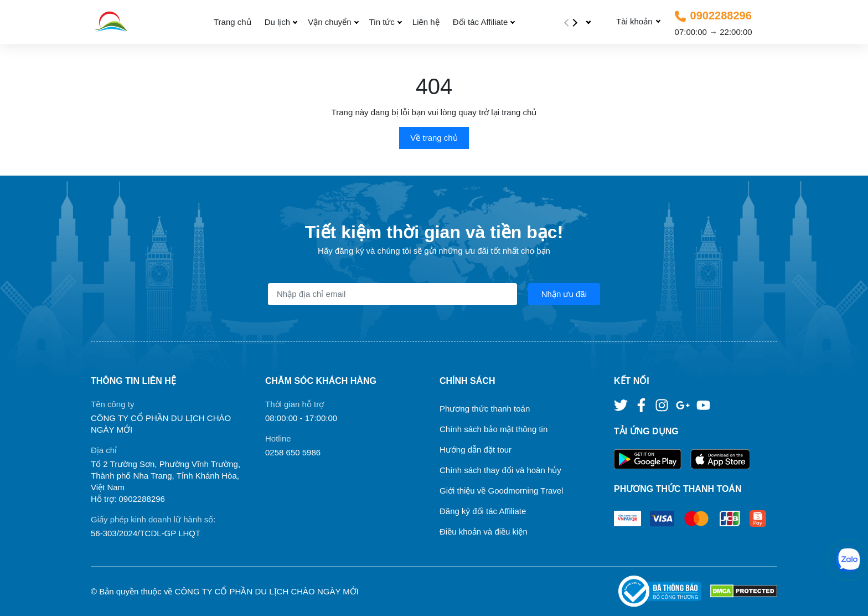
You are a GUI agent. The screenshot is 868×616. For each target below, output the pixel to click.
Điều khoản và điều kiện (484, 532)
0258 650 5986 (293, 452)
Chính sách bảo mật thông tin (494, 429)
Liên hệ (426, 22)
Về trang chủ (434, 138)
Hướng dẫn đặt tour (476, 450)
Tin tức (382, 22)
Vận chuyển (330, 22)
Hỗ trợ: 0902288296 (128, 499)
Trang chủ (232, 22)
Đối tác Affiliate (480, 22)
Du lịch (278, 22)
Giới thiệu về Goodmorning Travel (501, 491)
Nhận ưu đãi (564, 294)
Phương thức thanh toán (485, 409)
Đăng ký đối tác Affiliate (483, 511)
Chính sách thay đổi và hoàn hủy (500, 470)
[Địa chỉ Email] (392, 294)
